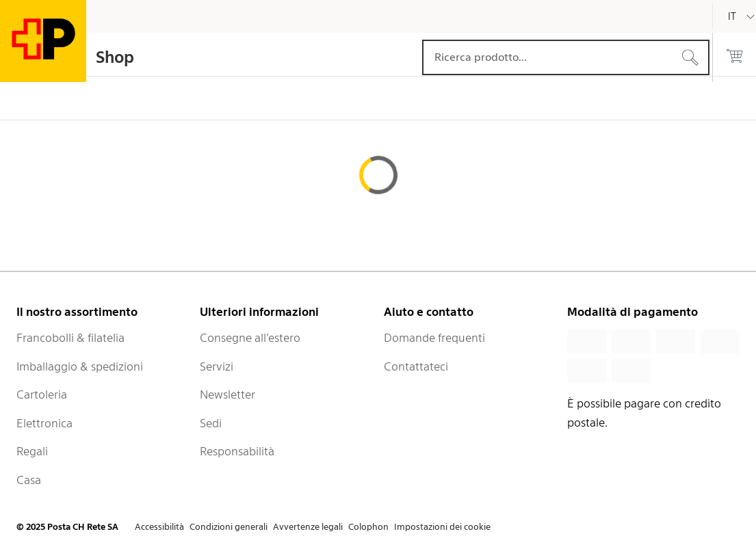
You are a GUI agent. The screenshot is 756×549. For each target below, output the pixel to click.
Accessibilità (159, 527)
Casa (29, 480)
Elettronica (44, 423)
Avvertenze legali (308, 527)
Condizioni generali (229, 527)
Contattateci (416, 366)
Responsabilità (237, 451)
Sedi (211, 423)
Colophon (368, 527)
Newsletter (227, 394)
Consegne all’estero (250, 338)
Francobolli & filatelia (70, 338)
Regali (32, 451)
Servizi (217, 366)
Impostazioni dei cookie (442, 527)
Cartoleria (42, 394)
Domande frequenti (434, 338)
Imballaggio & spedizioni (80, 366)
